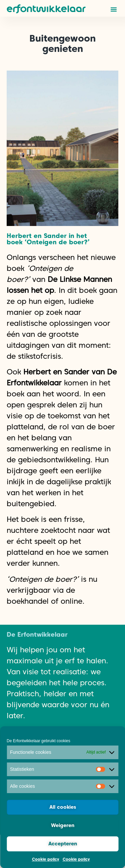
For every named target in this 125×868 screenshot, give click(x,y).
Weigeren (63, 825)
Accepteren (63, 844)
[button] (114, 9)
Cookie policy (46, 859)
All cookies (63, 807)
